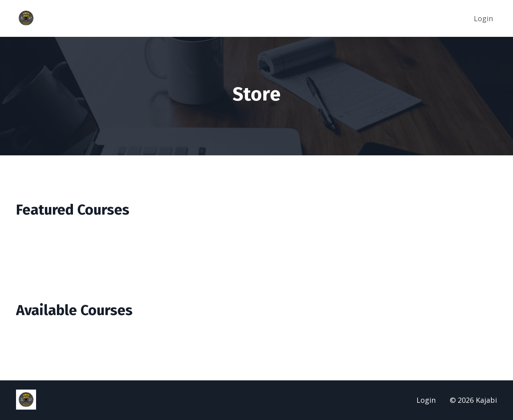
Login (483, 18)
